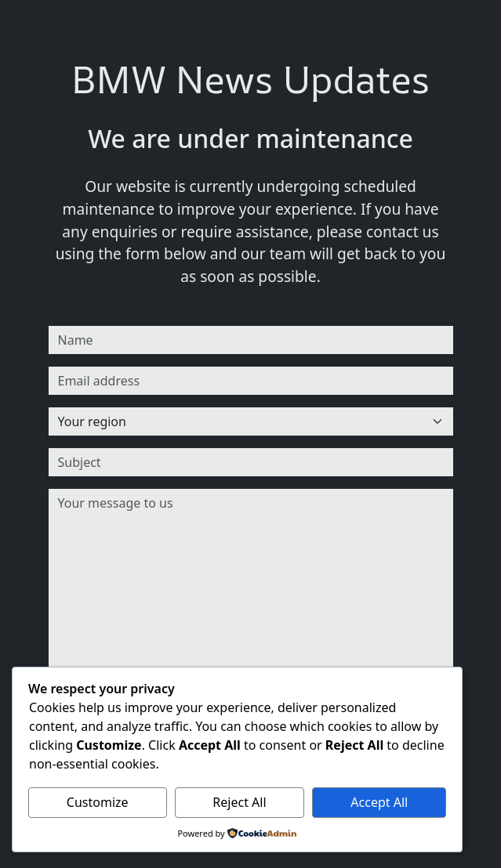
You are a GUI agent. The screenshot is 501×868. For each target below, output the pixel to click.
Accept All (379, 802)
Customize (98, 802)
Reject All (239, 802)
